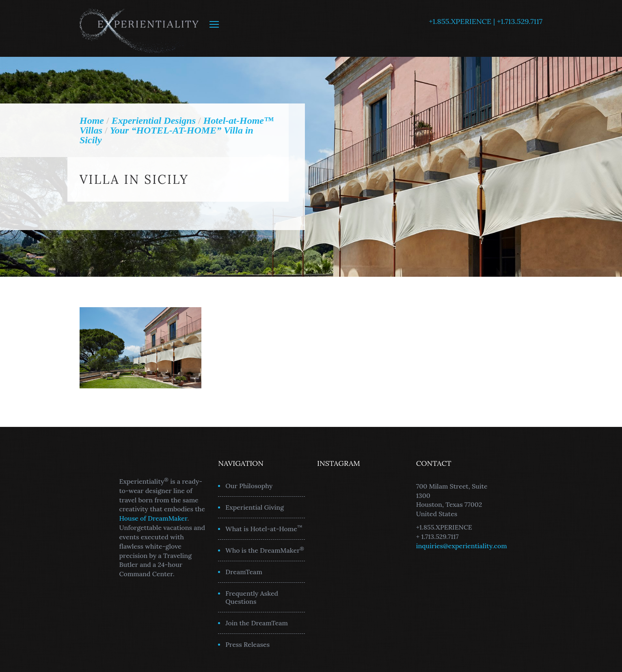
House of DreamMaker (153, 518)
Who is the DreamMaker (265, 550)
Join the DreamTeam (257, 623)
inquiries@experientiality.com (462, 546)
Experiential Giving (255, 507)
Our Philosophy (249, 486)
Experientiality (139, 28)
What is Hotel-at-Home (264, 528)
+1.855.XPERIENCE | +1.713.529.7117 (486, 21)
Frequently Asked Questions (252, 597)
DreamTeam (244, 572)
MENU (214, 24)
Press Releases (247, 644)
